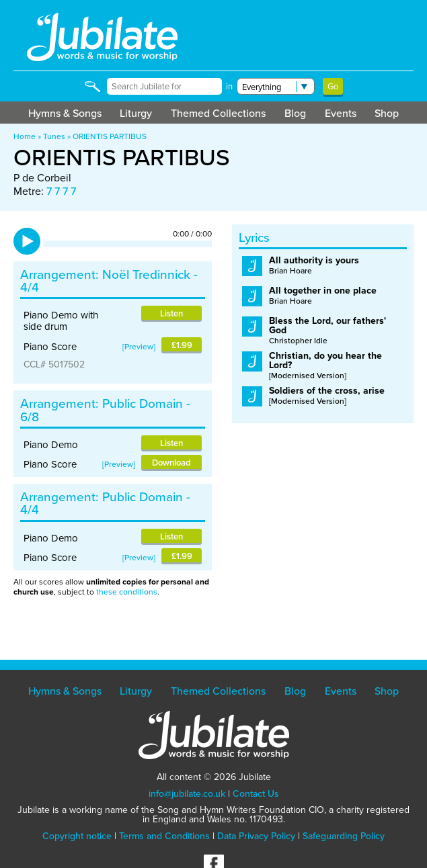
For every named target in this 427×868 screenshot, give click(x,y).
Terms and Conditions (164, 836)
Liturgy (136, 113)
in (229, 86)
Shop (387, 113)
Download (171, 463)
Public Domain (143, 403)
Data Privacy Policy (256, 836)
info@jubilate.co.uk (187, 794)
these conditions (127, 592)
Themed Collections (218, 113)
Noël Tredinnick (146, 274)
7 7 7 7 (61, 191)
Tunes (54, 136)
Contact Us (256, 794)
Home (25, 136)
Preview (139, 347)
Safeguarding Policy (344, 836)
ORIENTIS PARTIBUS (110, 136)
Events (341, 113)
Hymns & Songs (65, 113)
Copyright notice (77, 836)
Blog (295, 113)
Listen (171, 313)
